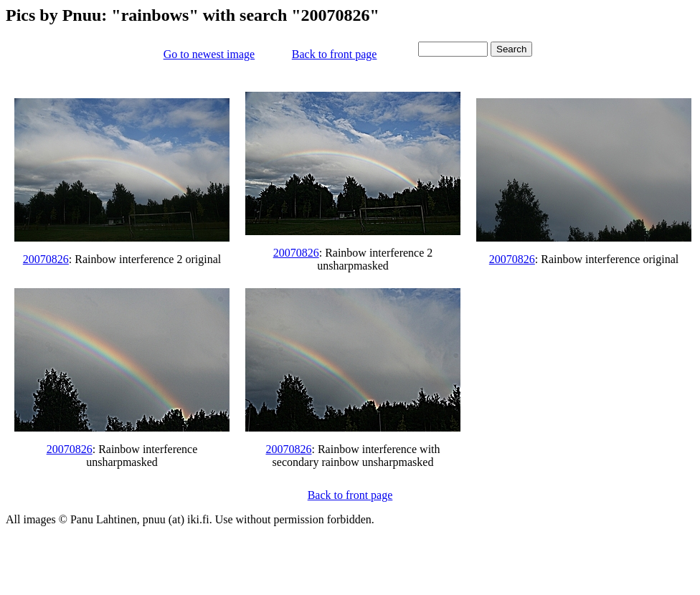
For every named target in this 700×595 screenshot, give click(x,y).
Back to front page (335, 54)
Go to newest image (209, 54)
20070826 (46, 259)
